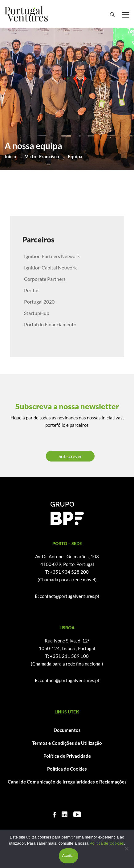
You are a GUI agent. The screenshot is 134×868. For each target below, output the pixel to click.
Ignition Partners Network (52, 256)
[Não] (126, 849)
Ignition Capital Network (50, 267)
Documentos (67, 730)
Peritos (32, 290)
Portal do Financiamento (50, 324)
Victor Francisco (42, 156)
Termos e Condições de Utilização (67, 743)
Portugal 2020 (39, 302)
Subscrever (70, 456)
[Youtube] (77, 814)
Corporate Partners (45, 279)
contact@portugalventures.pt (70, 596)
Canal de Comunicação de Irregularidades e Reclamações (67, 782)
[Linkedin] (65, 814)
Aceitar (68, 856)
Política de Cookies (67, 769)
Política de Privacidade (67, 756)
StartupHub (37, 313)
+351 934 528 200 (69, 572)
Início (10, 156)
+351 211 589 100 (69, 656)
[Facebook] (54, 814)
